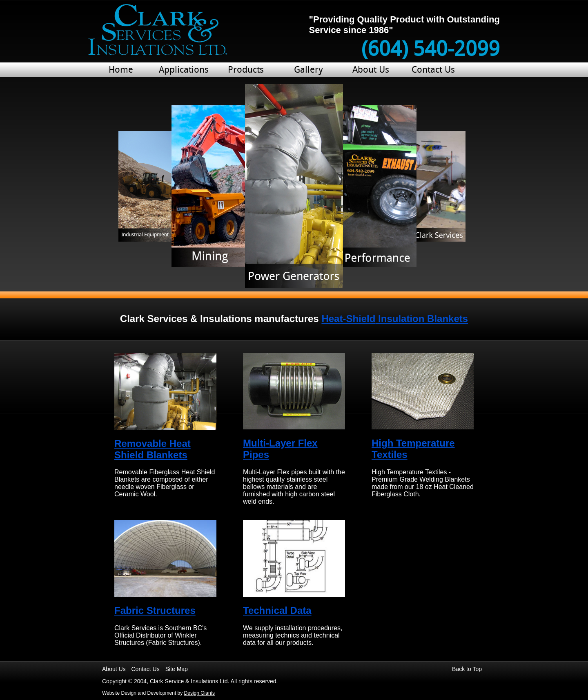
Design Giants (199, 693)
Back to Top (467, 669)
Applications (183, 70)
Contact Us (433, 70)
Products (246, 70)
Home (121, 70)
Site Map (177, 669)
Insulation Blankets (395, 319)
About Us (371, 70)
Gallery (308, 70)
